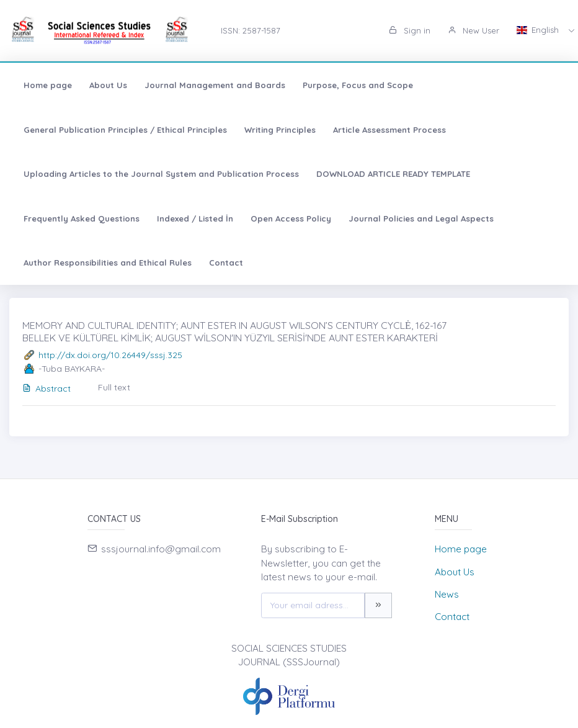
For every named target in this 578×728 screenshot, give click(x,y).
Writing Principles (280, 130)
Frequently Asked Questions (82, 218)
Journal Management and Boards (215, 85)
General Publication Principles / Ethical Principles (125, 130)
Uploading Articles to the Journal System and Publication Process (161, 174)
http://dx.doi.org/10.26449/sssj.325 (110, 355)
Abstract (47, 389)
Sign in (410, 30)
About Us (108, 85)
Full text (114, 387)
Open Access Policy (291, 218)
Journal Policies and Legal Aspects (421, 218)
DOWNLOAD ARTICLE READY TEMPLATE (393, 174)
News (447, 594)
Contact (226, 263)
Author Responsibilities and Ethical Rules (108, 263)
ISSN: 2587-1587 (251, 30)
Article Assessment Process (389, 130)
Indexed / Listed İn (195, 218)
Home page (48, 85)
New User (474, 30)
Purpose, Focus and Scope (358, 85)
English (539, 30)
